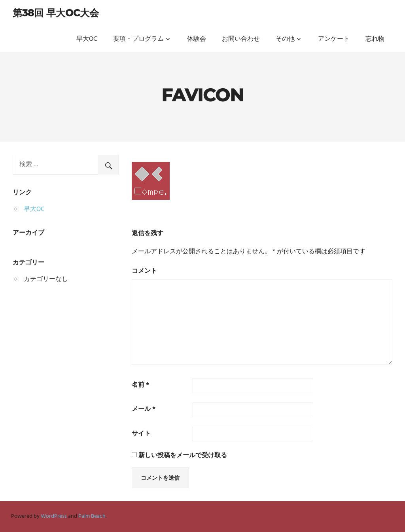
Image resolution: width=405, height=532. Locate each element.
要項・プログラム (138, 39)
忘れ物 (375, 39)
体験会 (197, 39)
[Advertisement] (66, 347)
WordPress (54, 516)
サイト (141, 434)
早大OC (87, 39)
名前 (140, 385)
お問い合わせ (241, 39)
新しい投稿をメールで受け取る (183, 456)
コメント (144, 271)
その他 (285, 39)
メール (144, 409)
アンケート (334, 39)
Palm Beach (92, 516)
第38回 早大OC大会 (56, 13)
